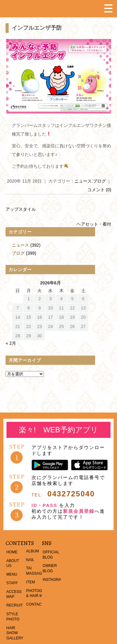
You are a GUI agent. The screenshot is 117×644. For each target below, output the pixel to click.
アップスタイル (21, 209)
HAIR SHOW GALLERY (15, 633)
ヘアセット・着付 (94, 224)
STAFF (12, 583)
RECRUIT (14, 605)
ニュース (83, 181)
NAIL (30, 560)
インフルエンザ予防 (37, 28)
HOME (12, 552)
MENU (12, 574)
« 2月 (11, 343)
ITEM (31, 582)
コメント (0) (99, 190)
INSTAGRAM (53, 580)
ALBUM (33, 551)
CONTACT (35, 604)
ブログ (99, 181)
